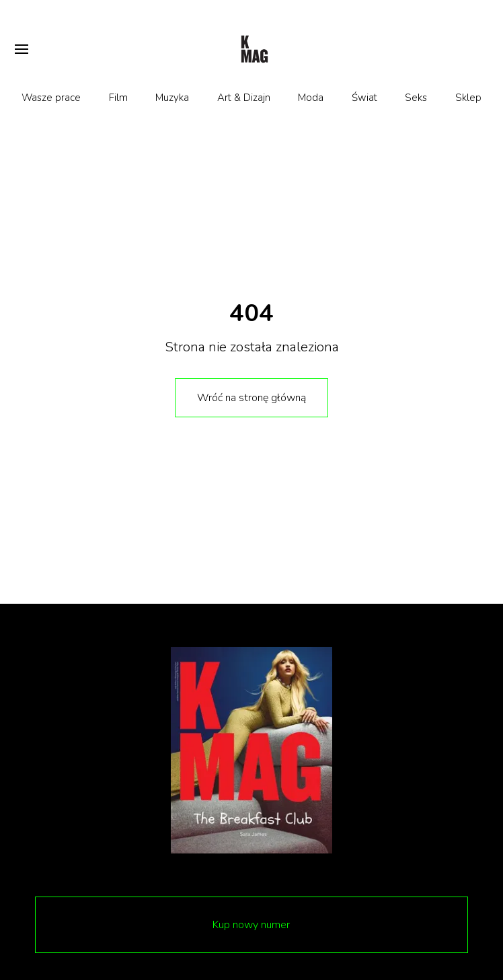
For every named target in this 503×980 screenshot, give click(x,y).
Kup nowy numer (251, 925)
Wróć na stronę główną (251, 398)
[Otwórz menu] (22, 49)
